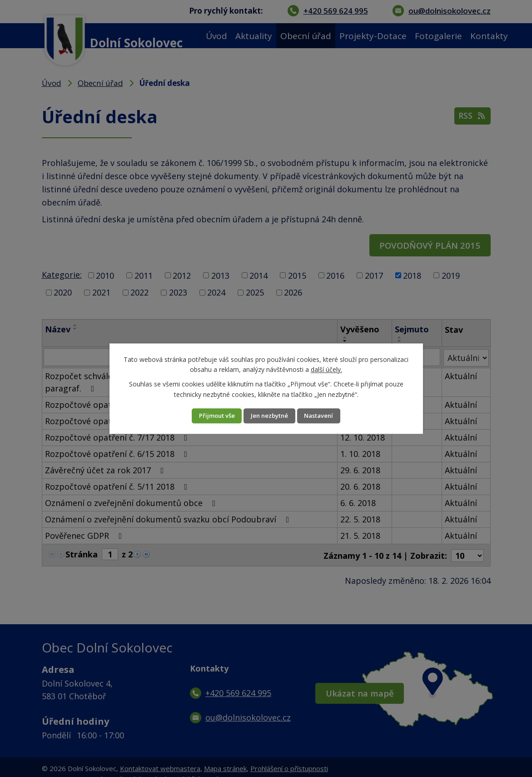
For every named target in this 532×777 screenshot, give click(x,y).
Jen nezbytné (270, 416)
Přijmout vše (208, 416)
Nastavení (328, 416)
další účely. (326, 369)
